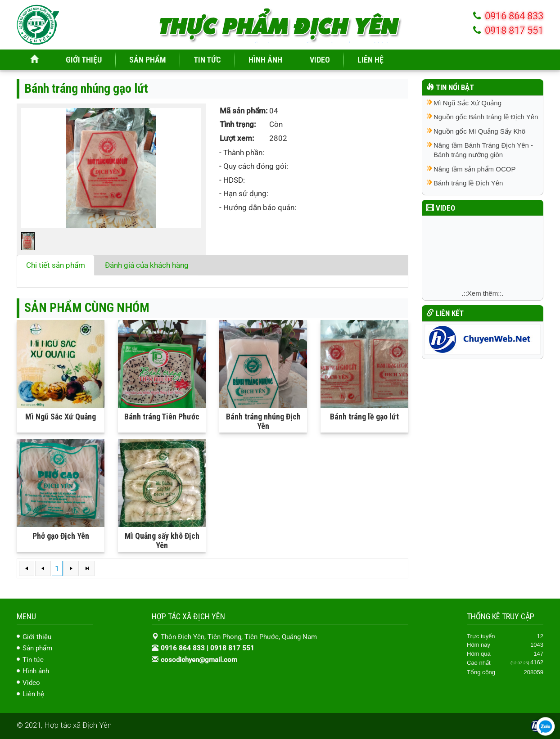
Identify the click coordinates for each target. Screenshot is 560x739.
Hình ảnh (36, 671)
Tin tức (33, 660)
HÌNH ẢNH (265, 60)
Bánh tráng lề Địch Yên (468, 183)
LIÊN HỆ (370, 60)
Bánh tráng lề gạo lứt (364, 417)
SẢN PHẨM (148, 60)
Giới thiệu (37, 637)
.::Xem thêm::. (482, 293)
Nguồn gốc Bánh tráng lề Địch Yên (486, 117)
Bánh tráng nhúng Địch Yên (263, 421)
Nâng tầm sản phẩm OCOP (474, 169)
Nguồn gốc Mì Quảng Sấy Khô (479, 131)
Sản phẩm (37, 648)
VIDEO (320, 60)
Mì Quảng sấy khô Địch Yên (162, 541)
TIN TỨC (207, 60)
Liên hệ (33, 694)
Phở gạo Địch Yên (61, 536)
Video (31, 683)
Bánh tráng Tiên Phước (162, 417)
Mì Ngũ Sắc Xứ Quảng (61, 417)
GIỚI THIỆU (84, 60)
